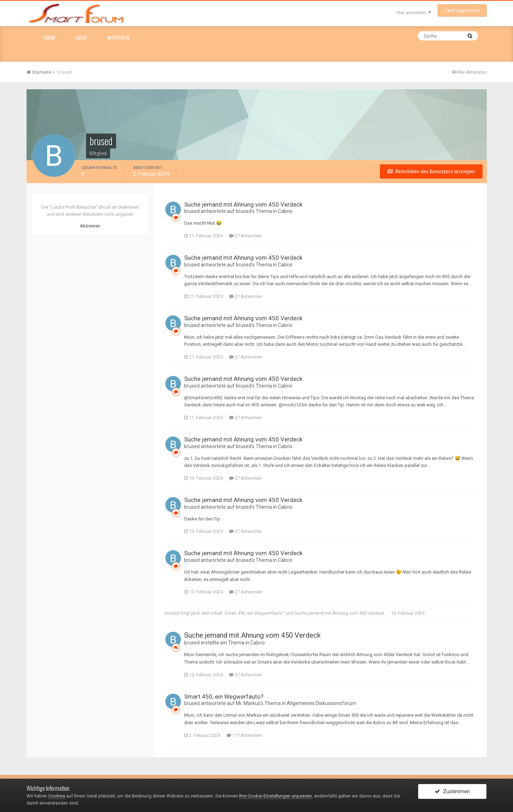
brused (192, 211)
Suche (81, 38)
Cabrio (285, 211)
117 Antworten (244, 735)
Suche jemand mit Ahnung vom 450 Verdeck (243, 204)
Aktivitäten (118, 38)
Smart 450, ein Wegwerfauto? (255, 613)
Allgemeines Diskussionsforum (321, 703)
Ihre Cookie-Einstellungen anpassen (275, 796)
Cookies (57, 796)
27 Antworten (246, 236)
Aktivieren (90, 226)
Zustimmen (452, 792)
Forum (49, 38)
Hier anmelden (414, 13)
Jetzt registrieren (462, 10)
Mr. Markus (248, 703)
